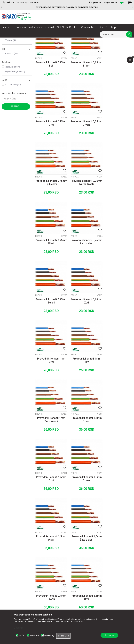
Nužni (22, 635)
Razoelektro (7, 40)
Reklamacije (80, 574)
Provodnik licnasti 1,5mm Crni (117, 329)
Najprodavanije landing (15, 109)
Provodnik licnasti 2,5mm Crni (84, 444)
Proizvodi (20, 40)
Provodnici (70, 40)
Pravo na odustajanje (85, 585)
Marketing (49, 635)
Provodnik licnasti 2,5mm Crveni (117, 444)
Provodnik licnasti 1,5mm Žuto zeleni (117, 386)
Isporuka (78, 567)
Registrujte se (110, 2)
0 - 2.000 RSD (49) (13, 122)
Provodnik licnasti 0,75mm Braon (84, 100)
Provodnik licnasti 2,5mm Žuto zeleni (84, 501)
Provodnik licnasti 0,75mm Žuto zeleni (84, 214)
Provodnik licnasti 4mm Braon (117, 501)
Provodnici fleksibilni (14, 59)
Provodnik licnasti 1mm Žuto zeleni (50, 329)
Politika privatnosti (83, 552)
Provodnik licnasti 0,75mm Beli (50, 100)
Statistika (34, 635)
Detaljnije (19, 628)
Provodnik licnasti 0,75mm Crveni (50, 157)
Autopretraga (74, 46)
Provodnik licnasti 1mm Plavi (117, 272)
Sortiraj (88, 46)
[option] (67, 7)
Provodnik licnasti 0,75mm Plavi (50, 214)
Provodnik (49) (11, 91)
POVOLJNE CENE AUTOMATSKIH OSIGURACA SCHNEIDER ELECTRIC (67, 7)
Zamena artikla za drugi (86, 570)
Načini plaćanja (82, 560)
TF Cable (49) (11, 78)
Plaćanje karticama (84, 563)
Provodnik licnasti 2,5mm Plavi (50, 501)
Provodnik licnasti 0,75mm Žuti (50, 272)
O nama (41, 549)
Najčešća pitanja (82, 581)
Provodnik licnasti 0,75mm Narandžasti (117, 157)
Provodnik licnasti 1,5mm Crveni (50, 386)
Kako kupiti (79, 556)
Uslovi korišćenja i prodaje (87, 549)
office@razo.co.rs (14, 581)
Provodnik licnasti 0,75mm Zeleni (117, 214)
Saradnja (41, 552)
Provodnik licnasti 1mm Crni (84, 272)
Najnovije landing (12, 104)
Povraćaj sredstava (84, 578)
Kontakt (41, 556)
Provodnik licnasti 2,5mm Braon (50, 444)
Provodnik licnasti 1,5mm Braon (84, 329)
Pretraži (16, 144)
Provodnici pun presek (15, 54)
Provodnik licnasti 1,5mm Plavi (84, 386)
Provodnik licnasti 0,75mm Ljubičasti (84, 157)
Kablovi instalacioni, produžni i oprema (45, 40)
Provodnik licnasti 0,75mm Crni (117, 100)
